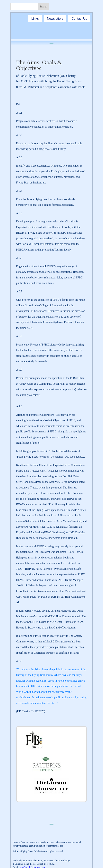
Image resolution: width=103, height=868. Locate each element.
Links (35, 19)
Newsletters (55, 19)
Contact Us (79, 19)
